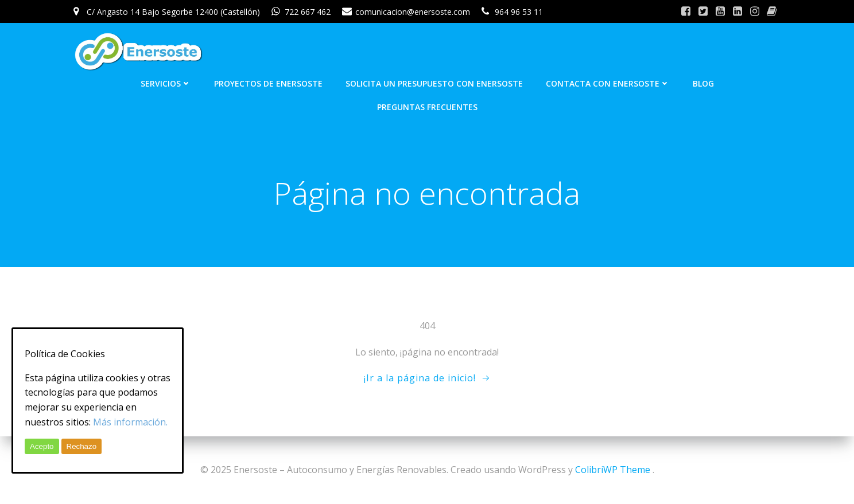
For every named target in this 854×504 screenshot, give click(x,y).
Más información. (130, 422)
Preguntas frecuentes (427, 107)
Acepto (42, 446)
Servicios (166, 83)
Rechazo (82, 446)
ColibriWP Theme (613, 470)
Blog (703, 83)
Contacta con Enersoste (608, 83)
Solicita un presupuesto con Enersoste (434, 83)
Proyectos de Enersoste (268, 83)
